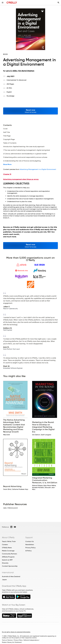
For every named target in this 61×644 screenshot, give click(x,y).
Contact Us (30, 541)
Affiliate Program (8, 557)
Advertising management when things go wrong (21, 179)
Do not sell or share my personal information (16, 632)
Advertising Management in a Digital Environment (38, 169)
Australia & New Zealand (11, 576)
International (8, 572)
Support (29, 537)
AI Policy (28, 551)
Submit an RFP (7, 560)
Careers (5, 545)
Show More (7, 164)
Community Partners (9, 554)
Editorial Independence (31, 640)
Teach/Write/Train (9, 541)
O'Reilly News (7, 548)
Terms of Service (7, 640)
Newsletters (30, 545)
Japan (4, 580)
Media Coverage (8, 551)
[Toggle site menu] (3, 3)
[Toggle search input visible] (58, 3)
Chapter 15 (7, 174)
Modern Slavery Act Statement (12, 642)
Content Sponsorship (10, 566)
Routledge (11, 96)
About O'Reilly (8, 537)
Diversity (5, 563)
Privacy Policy (30, 548)
